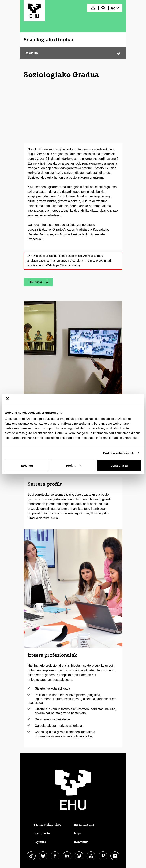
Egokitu (73, 465)
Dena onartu (119, 465)
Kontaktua (81, 842)
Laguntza (40, 842)
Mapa (78, 833)
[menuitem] (115, 8)
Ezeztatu (27, 465)
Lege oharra (42, 833)
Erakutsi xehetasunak (118, 453)
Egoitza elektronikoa (47, 825)
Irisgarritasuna (84, 825)
